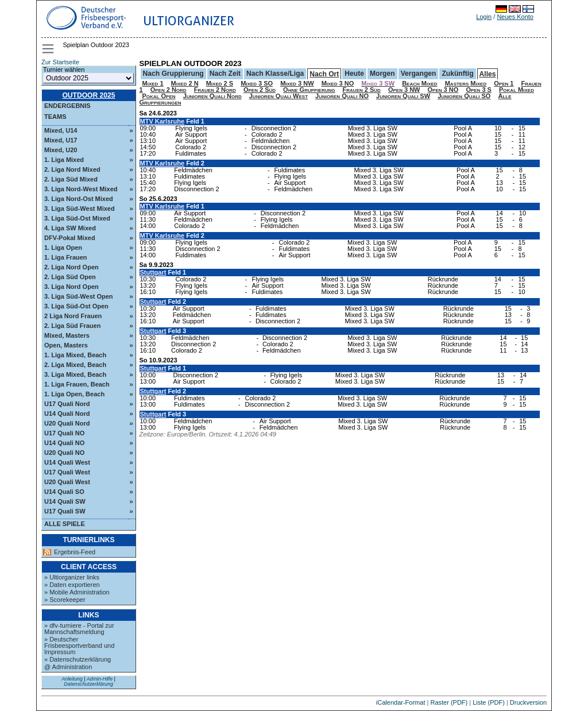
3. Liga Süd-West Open (79, 296)
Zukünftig (457, 74)
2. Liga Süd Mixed (71, 179)
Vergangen (419, 74)
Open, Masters (66, 345)
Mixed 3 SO (257, 83)
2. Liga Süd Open (70, 277)
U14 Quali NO (64, 443)
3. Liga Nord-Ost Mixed (79, 199)
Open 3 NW (404, 90)
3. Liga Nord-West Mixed (81, 189)
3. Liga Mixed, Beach (75, 374)
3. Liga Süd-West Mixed (80, 208)
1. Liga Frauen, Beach (77, 384)
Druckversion (528, 702)
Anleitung (72, 679)
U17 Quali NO (64, 433)
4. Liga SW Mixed (70, 228)
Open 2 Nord (169, 90)
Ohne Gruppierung (309, 90)
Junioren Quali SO (464, 96)
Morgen (382, 74)
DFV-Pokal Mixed (70, 238)
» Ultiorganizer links (72, 577)
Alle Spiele (65, 524)
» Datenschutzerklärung (78, 659)
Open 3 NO (443, 90)
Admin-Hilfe (100, 679)
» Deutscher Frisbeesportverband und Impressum (79, 646)
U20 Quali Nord (67, 423)
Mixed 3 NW (297, 83)
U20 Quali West (67, 482)
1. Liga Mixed (64, 160)
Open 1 (504, 83)
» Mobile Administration (77, 592)
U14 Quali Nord (67, 414)
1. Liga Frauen (66, 257)
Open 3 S (479, 90)
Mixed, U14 (61, 130)
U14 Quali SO (64, 492)
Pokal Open (159, 96)
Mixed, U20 (61, 150)
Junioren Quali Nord (212, 96)
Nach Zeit (225, 74)
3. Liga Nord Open (71, 287)
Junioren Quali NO (342, 96)
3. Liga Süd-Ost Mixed (77, 218)
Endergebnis (67, 106)
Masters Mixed (466, 83)
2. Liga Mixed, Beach (75, 365)
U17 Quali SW (65, 511)
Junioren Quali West (278, 96)
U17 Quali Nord (67, 404)
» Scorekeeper (65, 600)
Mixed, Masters (67, 335)
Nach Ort (324, 74)
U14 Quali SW (65, 501)
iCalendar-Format (401, 702)
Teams (55, 117)
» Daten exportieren (72, 585)
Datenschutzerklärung (88, 684)
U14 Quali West (67, 462)
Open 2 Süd (260, 90)
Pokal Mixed (517, 90)
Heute (354, 74)
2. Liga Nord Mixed (72, 169)
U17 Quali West (67, 472)
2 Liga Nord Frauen (73, 316)
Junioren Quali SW (403, 96)
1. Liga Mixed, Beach (75, 355)
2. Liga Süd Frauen (72, 326)
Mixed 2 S (220, 83)
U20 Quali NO (64, 453)
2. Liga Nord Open (71, 267)
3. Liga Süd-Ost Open (76, 306)
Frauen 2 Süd (362, 90)
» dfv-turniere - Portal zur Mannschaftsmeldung (79, 629)
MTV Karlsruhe (163, 121)
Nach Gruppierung (173, 74)
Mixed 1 (153, 83)
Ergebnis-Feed (75, 552)
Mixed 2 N (185, 83)
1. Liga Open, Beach (74, 394)
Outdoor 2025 (88, 95)
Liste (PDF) (489, 702)
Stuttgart (153, 272)
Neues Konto (515, 17)
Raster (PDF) (449, 702)
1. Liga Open (63, 248)
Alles (488, 74)
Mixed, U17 (61, 140)
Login (484, 17)
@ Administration (68, 667)
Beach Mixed (420, 83)
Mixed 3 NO (338, 83)
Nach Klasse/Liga (275, 74)
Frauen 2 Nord (215, 90)
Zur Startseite (60, 62)
